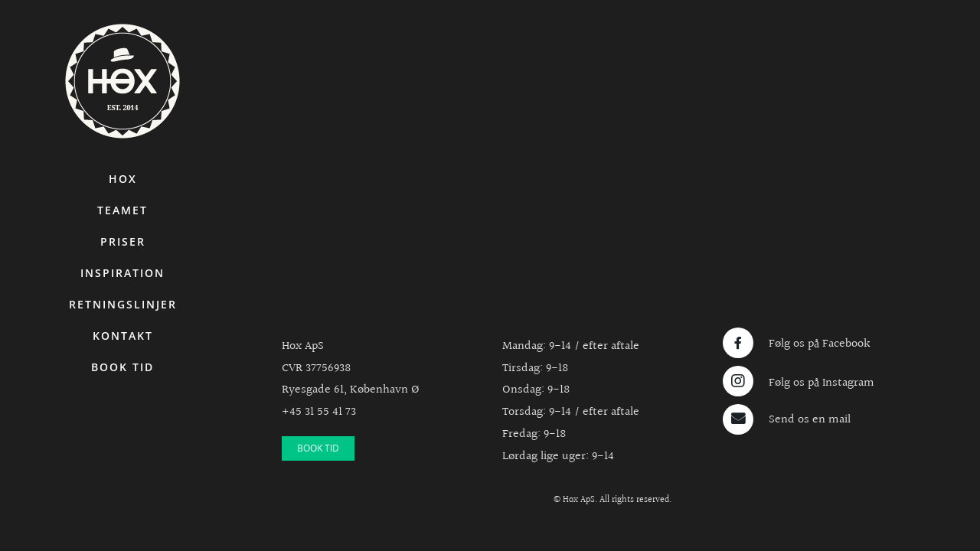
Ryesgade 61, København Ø (351, 390)
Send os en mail (810, 420)
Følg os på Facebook (820, 344)
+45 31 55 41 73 (319, 412)
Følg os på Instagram (822, 383)
